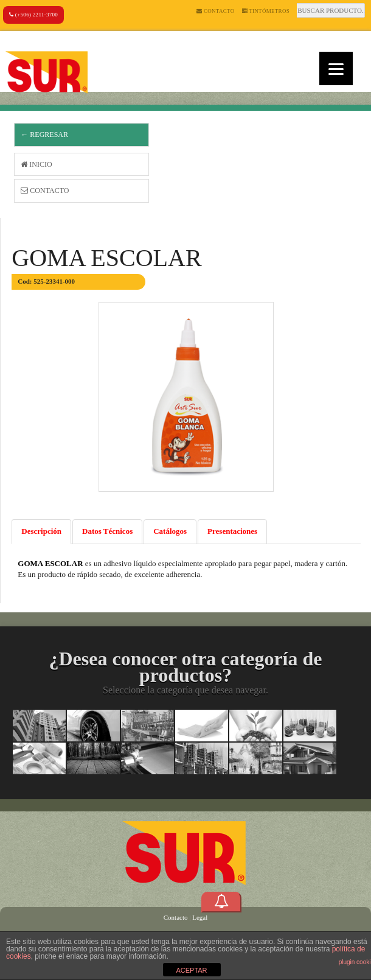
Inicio (36, 164)
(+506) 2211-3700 (33, 15)
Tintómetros (266, 11)
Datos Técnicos (107, 531)
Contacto (215, 11)
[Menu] (336, 68)
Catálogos (170, 531)
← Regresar (44, 135)
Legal (200, 917)
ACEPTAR (191, 970)
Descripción (41, 531)
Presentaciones (232, 531)
